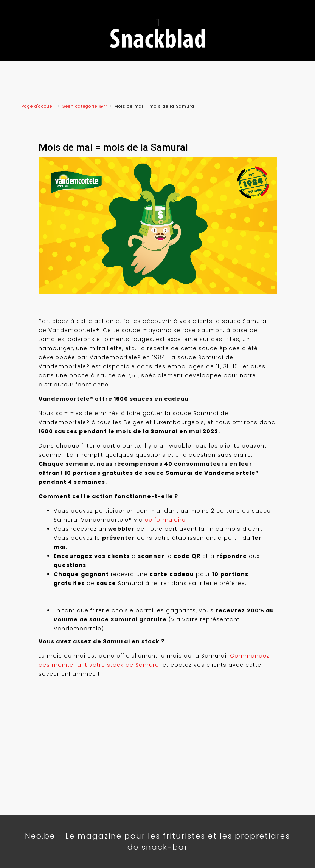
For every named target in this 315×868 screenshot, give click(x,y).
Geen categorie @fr (85, 106)
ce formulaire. (166, 520)
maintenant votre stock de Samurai (106, 665)
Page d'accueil (38, 106)
